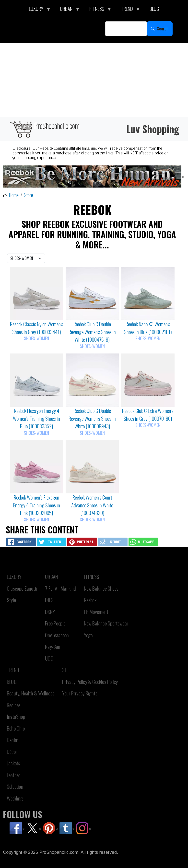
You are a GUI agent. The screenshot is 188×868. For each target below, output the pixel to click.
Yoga (88, 635)
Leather (13, 775)
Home (14, 195)
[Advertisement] (94, 80)
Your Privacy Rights (80, 693)
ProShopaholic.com (44, 129)
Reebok (90, 600)
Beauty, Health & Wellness (31, 693)
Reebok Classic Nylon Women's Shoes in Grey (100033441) (37, 328)
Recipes (14, 705)
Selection (15, 786)
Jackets (13, 763)
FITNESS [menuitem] (98, 10)
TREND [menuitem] (128, 10)
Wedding (15, 798)
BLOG (12, 682)
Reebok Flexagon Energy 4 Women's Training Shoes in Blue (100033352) (36, 418)
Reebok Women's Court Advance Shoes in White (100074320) (92, 505)
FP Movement (96, 612)
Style (11, 600)
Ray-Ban (53, 646)
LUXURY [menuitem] (37, 10)
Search (163, 28)
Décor (12, 752)
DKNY (50, 612)
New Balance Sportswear (106, 623)
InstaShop (16, 716)
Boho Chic (16, 728)
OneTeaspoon (57, 635)
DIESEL (51, 600)
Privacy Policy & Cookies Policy (90, 682)
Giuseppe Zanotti (22, 588)
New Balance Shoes (101, 588)
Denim (13, 740)
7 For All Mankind (60, 588)
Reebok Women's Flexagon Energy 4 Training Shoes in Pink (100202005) (37, 505)
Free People (55, 623)
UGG (49, 658)
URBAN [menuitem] (68, 10)
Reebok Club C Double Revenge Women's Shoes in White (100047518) (92, 332)
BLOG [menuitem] (154, 8)
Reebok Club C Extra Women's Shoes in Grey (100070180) (148, 414)
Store (29, 195)
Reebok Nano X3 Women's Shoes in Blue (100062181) (148, 328)
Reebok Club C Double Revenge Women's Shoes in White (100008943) (92, 418)
